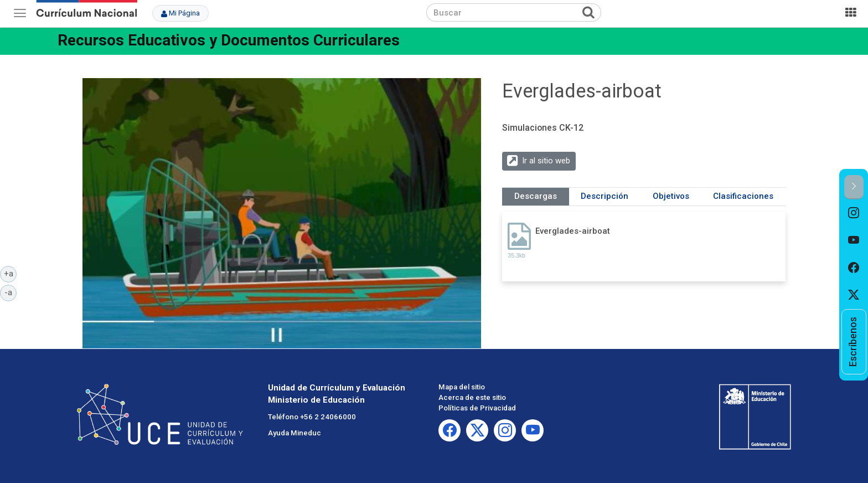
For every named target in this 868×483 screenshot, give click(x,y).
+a (11, 273)
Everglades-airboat (573, 231)
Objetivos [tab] (671, 196)
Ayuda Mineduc (294, 433)
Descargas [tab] (536, 196)
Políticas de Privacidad (477, 408)
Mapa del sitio (462, 387)
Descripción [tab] (604, 196)
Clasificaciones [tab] (743, 196)
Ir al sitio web (546, 161)
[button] (854, 187)
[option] (854, 213)
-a (11, 292)
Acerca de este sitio (472, 397)
